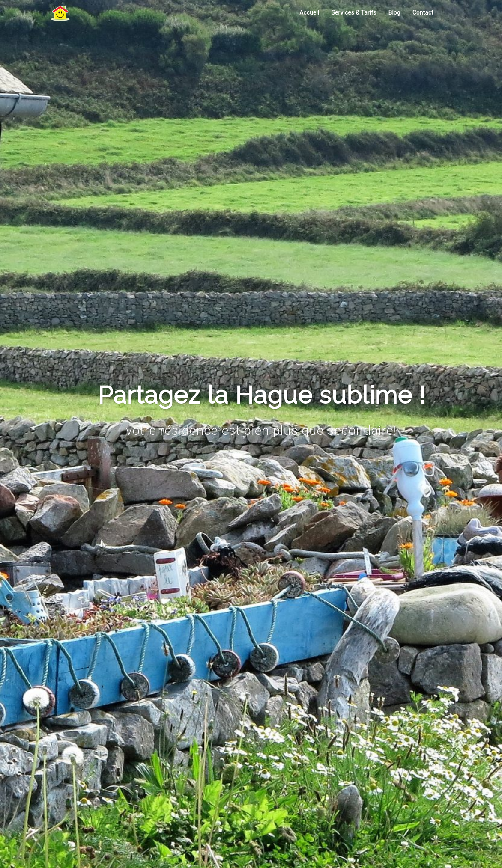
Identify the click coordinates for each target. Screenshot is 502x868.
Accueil (309, 12)
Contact (423, 12)
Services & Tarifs (354, 12)
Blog (394, 12)
